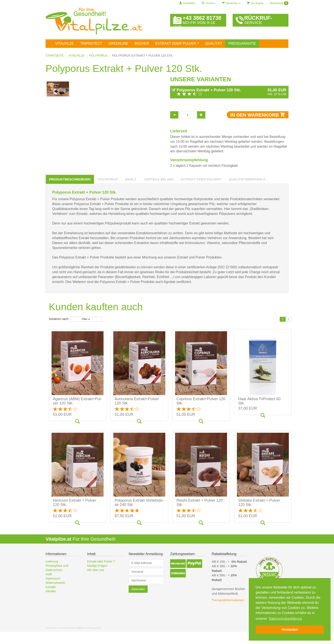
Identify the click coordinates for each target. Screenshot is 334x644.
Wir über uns (96, 582)
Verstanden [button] (290, 630)
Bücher (142, 44)
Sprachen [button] (231, 3)
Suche (209, 3)
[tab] (70, 191)
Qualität (214, 44)
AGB (49, 586)
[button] (178, 576)
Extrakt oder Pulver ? (177, 44)
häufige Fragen (97, 578)
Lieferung (52, 574)
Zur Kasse (255, 3)
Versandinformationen (229, 612)
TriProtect (91, 44)
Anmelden (187, 3)
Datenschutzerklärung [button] (285, 619)
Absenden (138, 601)
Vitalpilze (65, 44)
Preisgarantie (242, 44)
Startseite (55, 56)
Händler (51, 603)
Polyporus (98, 56)
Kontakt (51, 599)
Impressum (53, 591)
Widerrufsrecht (55, 595)
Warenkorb (279, 3)
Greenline (118, 44)
